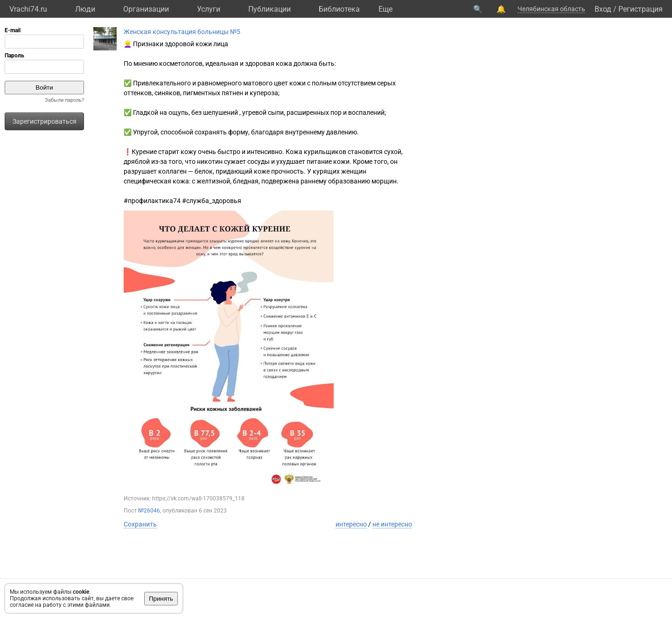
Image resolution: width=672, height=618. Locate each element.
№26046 (149, 511)
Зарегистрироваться (45, 121)
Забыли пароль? (64, 100)
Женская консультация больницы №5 (182, 32)
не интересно (392, 524)
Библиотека (339, 9)
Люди (85, 9)
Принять (161, 599)
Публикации (269, 9)
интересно (351, 524)
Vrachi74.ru (28, 9)
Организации (146, 9)
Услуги (209, 9)
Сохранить (140, 524)
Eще (385, 9)
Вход (603, 9)
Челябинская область (551, 9)
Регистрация (640, 9)
